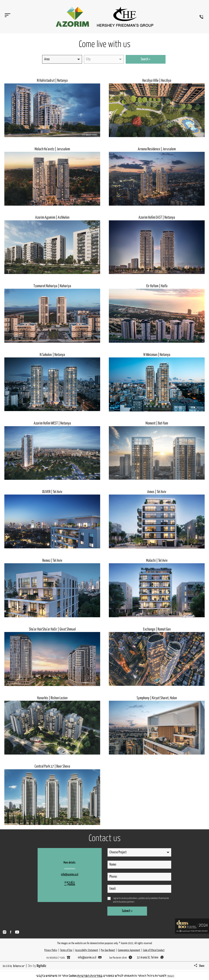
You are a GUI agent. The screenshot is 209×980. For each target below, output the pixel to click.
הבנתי (171, 976)
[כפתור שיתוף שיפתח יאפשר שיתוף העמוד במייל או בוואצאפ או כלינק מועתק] (200, 966)
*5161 (70, 883)
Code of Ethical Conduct (154, 950)
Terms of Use (66, 950)
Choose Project (118, 852)
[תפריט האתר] (7, 17)
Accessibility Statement (87, 950)
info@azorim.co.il (70, 875)
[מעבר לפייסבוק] (11, 932)
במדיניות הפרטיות (90, 976)
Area (47, 59)
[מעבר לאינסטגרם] (5, 932)
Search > (146, 59)
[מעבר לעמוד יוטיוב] (17, 932)
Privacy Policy (51, 950)
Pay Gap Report (108, 950)
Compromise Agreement (129, 950)
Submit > (127, 911)
